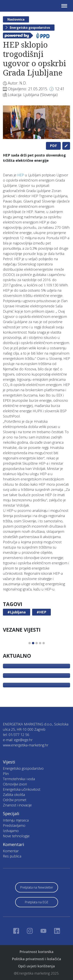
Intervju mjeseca (16, 820)
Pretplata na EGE (36, 902)
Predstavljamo (14, 825)
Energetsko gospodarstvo (30, 28)
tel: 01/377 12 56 (16, 735)
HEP (21, 175)
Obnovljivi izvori (15, 784)
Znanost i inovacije (17, 805)
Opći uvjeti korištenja (36, 966)
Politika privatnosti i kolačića (36, 959)
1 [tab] (30, 643)
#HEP (41, 612)
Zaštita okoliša (14, 795)
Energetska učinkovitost (22, 789)
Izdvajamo (11, 831)
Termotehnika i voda (19, 779)
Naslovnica (16, 19)
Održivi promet (15, 800)
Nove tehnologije (16, 836)
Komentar (11, 851)
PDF (53, 146)
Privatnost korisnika (36, 952)
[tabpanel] (36, 122)
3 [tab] (37, 643)
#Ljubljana (17, 612)
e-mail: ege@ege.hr (18, 740)
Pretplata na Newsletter (37, 887)
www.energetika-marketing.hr (26, 745)
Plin (6, 774)
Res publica (12, 856)
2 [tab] (33, 643)
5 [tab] (44, 643)
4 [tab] (40, 643)
